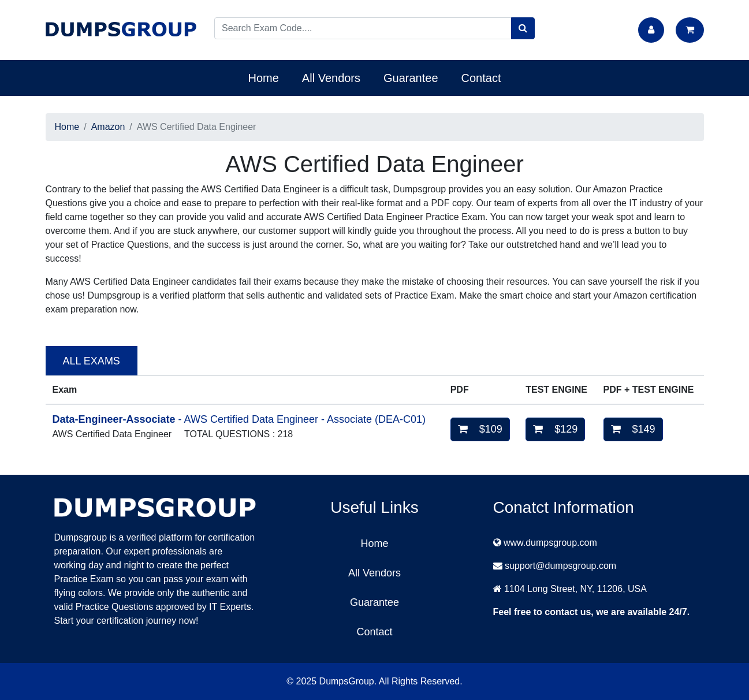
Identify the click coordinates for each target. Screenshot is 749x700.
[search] (523, 28)
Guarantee (411, 78)
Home (264, 78)
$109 (480, 429)
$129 (555, 429)
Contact (481, 78)
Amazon (108, 127)
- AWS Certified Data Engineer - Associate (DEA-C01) (239, 419)
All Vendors (331, 78)
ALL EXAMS (92, 361)
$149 (633, 429)
